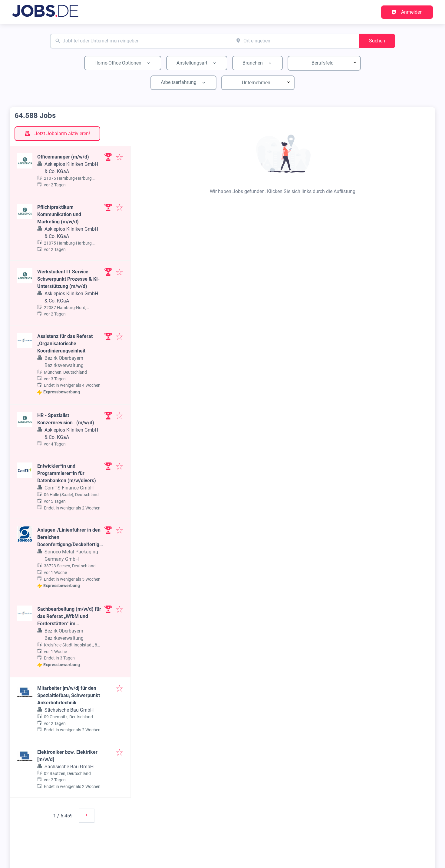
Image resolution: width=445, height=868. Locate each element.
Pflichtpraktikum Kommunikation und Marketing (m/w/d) (59, 214)
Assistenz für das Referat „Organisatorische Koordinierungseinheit (65, 344)
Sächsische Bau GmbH (69, 710)
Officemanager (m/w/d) (63, 157)
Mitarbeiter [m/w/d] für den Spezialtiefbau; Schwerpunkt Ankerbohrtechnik (69, 695)
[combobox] (140, 41)
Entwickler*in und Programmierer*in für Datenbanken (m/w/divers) (67, 473)
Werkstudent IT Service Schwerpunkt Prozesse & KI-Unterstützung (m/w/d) (68, 279)
